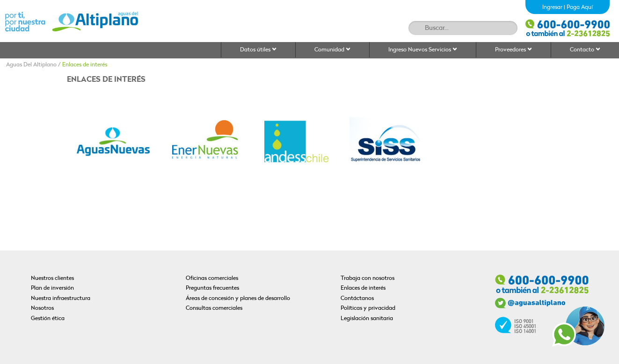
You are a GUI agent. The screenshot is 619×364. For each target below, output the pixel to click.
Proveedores (513, 50)
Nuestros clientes (52, 278)
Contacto (585, 50)
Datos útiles (258, 50)
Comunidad (332, 50)
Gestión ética (48, 319)
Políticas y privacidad (368, 308)
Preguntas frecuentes (212, 288)
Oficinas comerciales (212, 278)
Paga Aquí (580, 7)
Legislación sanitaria (367, 319)
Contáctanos (357, 299)
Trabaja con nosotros (368, 278)
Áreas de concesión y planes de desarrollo (238, 299)
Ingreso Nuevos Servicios (423, 50)
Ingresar (552, 7)
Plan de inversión (52, 288)
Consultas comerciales (214, 308)
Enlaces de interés (85, 65)
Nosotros (42, 308)
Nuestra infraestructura (61, 299)
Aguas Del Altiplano (31, 65)
